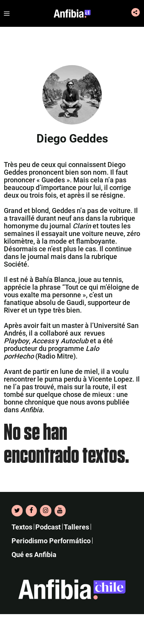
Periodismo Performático (51, 541)
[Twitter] (17, 511)
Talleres (76, 527)
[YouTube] (60, 511)
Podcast (48, 527)
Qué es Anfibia (34, 555)
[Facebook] (31, 511)
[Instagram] (46, 511)
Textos (22, 527)
